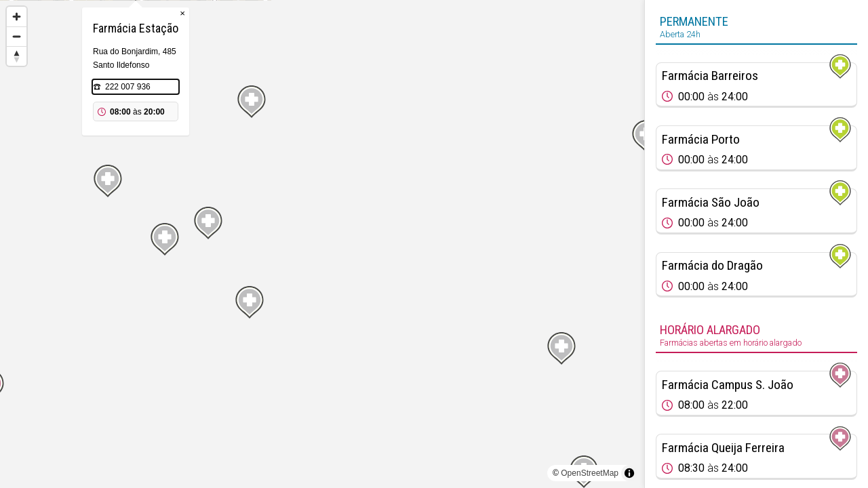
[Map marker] (29, 342)
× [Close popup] (369, 81)
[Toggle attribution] (629, 473)
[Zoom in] (17, 17)
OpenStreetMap (590, 473)
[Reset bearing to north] (17, 56)
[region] (322, 244)
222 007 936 (314, 155)
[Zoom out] (17, 36)
